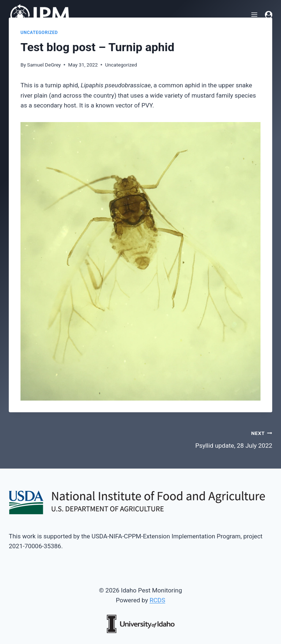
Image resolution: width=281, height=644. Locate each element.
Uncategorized (39, 33)
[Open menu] (254, 14)
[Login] (269, 15)
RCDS (158, 600)
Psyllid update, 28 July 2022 (209, 439)
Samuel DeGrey (44, 65)
